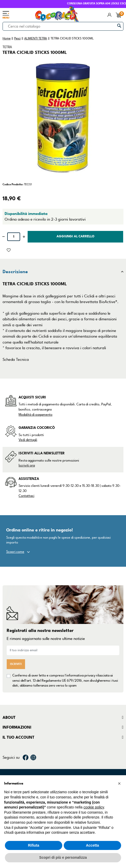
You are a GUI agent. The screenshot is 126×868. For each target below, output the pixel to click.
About (9, 717)
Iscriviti (16, 664)
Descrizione (15, 272)
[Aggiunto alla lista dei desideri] (9, 250)
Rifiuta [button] (34, 845)
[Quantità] (14, 237)
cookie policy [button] (94, 807)
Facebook (26, 757)
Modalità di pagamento (36, 415)
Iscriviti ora (27, 465)
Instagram (33, 757)
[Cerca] (63, 26)
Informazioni (17, 727)
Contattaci (26, 496)
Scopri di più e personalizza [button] (63, 857)
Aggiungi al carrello (76, 236)
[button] (119, 783)
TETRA (7, 47)
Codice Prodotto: (13, 184)
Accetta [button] (93, 845)
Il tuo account (18, 737)
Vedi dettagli (28, 440)
